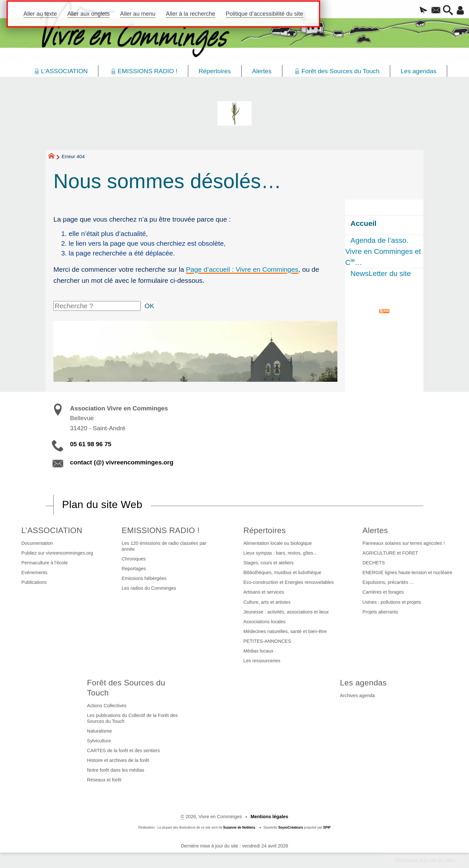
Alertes (375, 530)
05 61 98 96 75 (91, 444)
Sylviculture (99, 741)
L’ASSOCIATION (52, 530)
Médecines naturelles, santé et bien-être (285, 631)
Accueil (363, 223)
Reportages (134, 569)
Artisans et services (264, 592)
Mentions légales (269, 817)
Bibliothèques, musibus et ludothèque (282, 572)
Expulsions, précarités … (388, 582)
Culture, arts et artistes (267, 602)
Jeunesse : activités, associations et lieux (286, 612)
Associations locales (264, 622)
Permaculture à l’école (45, 563)
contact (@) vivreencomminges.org (122, 462)
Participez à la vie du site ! (426, 860)
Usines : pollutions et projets (392, 602)
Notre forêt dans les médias (116, 770)
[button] (415, 11)
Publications (34, 582)
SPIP (327, 827)
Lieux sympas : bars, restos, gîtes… (281, 553)
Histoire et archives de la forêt (118, 760)
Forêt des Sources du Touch (126, 688)
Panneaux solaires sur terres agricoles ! (404, 543)
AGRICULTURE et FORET (390, 553)
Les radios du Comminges (149, 588)
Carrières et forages (383, 592)
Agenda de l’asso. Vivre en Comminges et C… (383, 251)
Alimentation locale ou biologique (277, 543)
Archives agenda (357, 696)
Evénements (35, 572)
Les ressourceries (262, 661)
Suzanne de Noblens (239, 827)
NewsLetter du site (381, 274)
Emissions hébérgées (144, 578)
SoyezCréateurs (291, 827)
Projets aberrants (380, 612)
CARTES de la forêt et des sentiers (123, 751)
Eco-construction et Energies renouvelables (289, 582)
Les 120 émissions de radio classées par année (164, 546)
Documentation (37, 543)
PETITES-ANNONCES (267, 641)
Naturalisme (99, 731)
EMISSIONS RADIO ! (161, 530)
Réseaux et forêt (104, 780)
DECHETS (374, 563)
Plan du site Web (102, 504)
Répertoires (264, 530)
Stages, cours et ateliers (268, 563)
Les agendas (363, 683)
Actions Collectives (107, 706)
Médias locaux (258, 651)
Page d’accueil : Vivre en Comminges (242, 269)
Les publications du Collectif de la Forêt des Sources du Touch (132, 718)
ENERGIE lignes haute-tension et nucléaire (407, 572)
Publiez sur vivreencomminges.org (57, 553)
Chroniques (134, 559)
